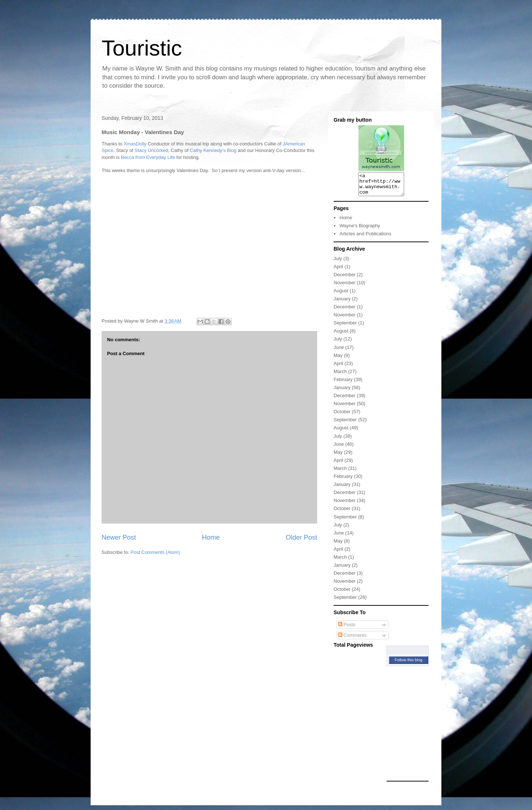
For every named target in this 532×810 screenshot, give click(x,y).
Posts (347, 629)
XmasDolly (135, 144)
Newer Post (119, 537)
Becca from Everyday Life (148, 157)
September (345, 327)
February (343, 384)
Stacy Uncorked (151, 150)
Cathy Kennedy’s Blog (213, 150)
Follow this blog (408, 664)
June (339, 352)
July (338, 263)
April (338, 271)
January (342, 303)
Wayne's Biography (360, 230)
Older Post (301, 537)
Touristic (142, 48)
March (340, 376)
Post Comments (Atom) (155, 552)
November (345, 287)
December (345, 279)
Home (211, 537)
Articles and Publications (365, 238)
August (341, 295)
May (338, 360)
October (342, 416)
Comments (352, 640)
